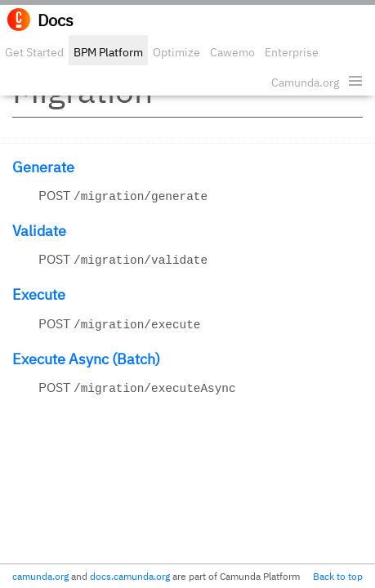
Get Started (34, 52)
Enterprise (292, 52)
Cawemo (232, 52)
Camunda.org (305, 82)
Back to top (338, 576)
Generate (43, 167)
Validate (39, 231)
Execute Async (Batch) (86, 359)
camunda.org (40, 576)
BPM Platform (108, 52)
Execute (39, 294)
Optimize (176, 52)
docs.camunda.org (130, 576)
